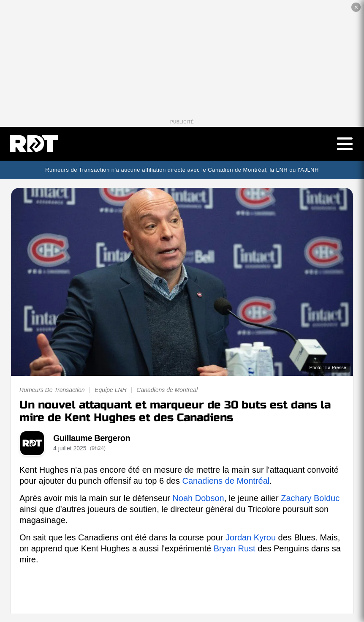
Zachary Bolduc (310, 498)
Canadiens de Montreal (167, 390)
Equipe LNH (111, 390)
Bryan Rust (235, 548)
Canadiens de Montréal (226, 481)
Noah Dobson (198, 498)
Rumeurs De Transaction (52, 390)
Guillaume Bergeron (92, 438)
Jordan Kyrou (251, 537)
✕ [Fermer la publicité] (356, 7)
